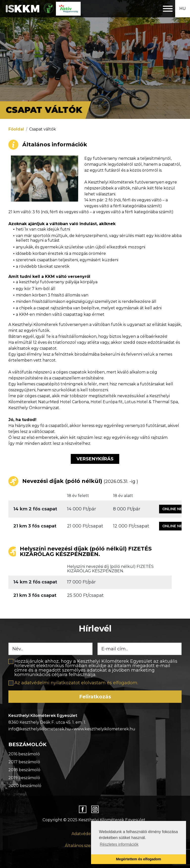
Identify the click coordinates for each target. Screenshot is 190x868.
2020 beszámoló (25, 786)
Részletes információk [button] (119, 844)
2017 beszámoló (24, 762)
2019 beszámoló (24, 778)
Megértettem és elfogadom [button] (139, 859)
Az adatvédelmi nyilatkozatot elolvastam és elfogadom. (76, 683)
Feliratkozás (95, 697)
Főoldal (16, 129)
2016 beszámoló (24, 754)
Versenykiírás (95, 459)
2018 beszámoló (24, 770)
